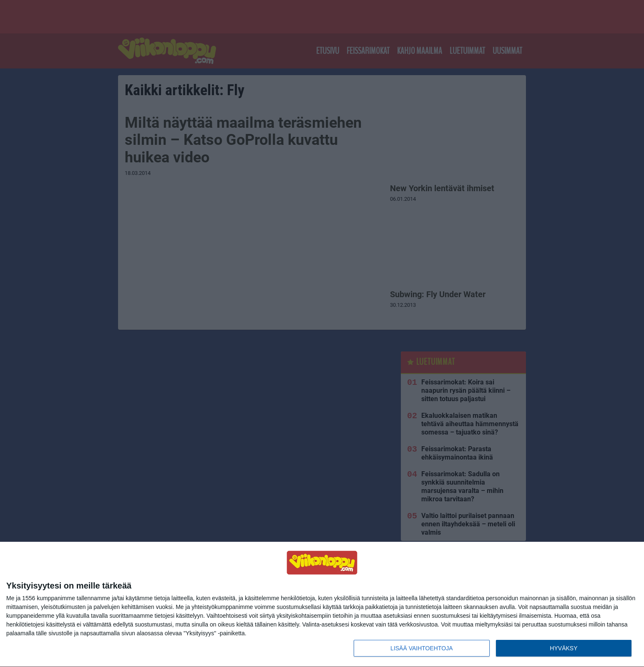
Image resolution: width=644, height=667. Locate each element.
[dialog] (322, 605)
